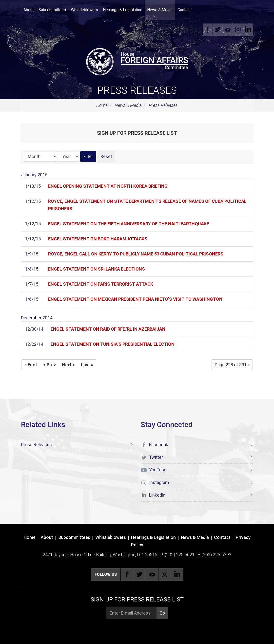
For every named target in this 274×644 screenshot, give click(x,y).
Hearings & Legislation (123, 10)
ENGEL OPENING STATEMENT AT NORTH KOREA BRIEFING (108, 186)
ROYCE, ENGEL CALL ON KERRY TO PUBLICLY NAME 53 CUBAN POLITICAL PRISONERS (136, 254)
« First (31, 365)
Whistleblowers (84, 10)
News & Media (160, 10)
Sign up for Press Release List (137, 133)
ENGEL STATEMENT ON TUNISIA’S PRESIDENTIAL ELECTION (113, 344)
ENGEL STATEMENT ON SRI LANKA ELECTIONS (97, 269)
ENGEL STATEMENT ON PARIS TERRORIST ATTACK (101, 284)
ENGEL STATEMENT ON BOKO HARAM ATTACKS (98, 239)
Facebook (208, 30)
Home (102, 105)
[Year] (69, 156)
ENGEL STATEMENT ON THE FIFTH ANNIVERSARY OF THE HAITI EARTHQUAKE (129, 224)
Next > (68, 365)
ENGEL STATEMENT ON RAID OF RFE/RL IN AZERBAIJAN (108, 329)
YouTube (228, 30)
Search (200, 10)
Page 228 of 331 (232, 365)
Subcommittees (52, 10)
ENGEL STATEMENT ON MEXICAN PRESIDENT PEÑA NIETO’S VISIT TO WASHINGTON (135, 299)
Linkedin (248, 30)
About (29, 10)
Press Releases (137, 90)
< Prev (49, 365)
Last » (87, 365)
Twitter (218, 30)
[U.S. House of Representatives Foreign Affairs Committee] (137, 61)
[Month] (40, 156)
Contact (184, 10)
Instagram (238, 30)
